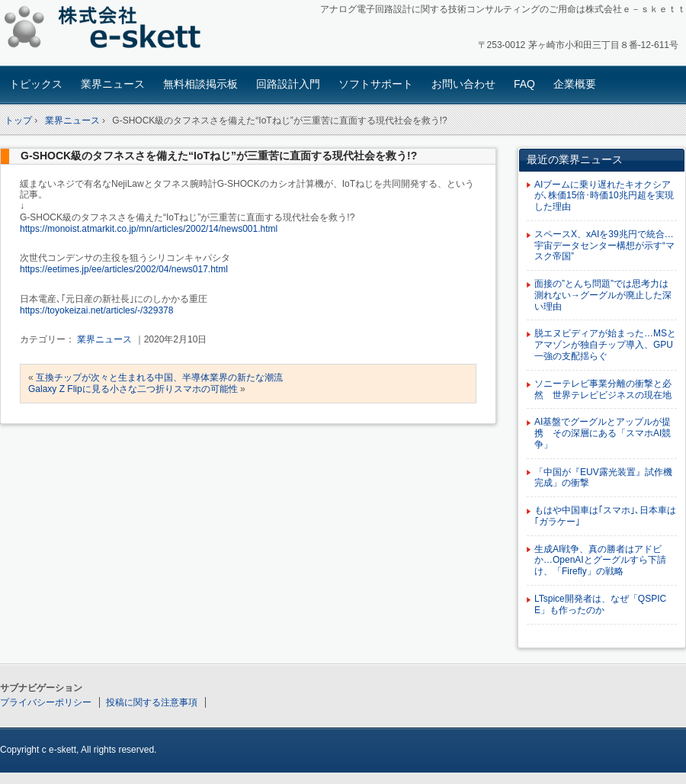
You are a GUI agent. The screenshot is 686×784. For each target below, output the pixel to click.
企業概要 (575, 84)
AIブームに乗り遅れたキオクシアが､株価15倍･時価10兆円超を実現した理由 (604, 196)
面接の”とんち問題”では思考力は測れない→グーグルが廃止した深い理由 (603, 295)
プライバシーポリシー (46, 702)
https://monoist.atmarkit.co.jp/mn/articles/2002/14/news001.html (149, 229)
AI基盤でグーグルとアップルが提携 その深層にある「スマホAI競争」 (603, 433)
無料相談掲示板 (200, 84)
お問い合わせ (463, 84)
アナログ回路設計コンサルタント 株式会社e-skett (107, 30)
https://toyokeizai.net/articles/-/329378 (96, 310)
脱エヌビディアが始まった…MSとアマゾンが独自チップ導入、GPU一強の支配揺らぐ (605, 345)
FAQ (524, 84)
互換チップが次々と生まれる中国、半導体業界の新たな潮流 (159, 378)
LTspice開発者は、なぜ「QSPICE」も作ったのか (600, 604)
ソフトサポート (376, 84)
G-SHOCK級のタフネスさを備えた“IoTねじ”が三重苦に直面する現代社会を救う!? (219, 156)
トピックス (36, 84)
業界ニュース (113, 84)
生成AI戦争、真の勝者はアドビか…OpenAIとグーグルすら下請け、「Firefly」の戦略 (600, 561)
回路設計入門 (288, 84)
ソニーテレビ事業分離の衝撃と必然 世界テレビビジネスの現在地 (603, 389)
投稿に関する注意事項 (152, 702)
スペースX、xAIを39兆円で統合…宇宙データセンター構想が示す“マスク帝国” (604, 246)
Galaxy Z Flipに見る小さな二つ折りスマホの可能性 (133, 389)
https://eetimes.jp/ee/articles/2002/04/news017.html (124, 269)
